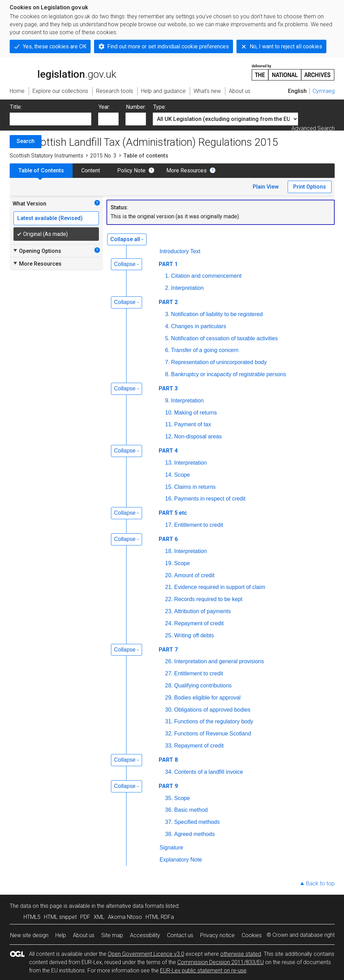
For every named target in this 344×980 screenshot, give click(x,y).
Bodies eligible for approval (207, 698)
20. (169, 575)
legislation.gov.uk (63, 72)
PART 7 (168, 650)
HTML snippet (60, 917)
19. (169, 563)
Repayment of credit (199, 623)
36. (169, 810)
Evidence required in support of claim (220, 587)
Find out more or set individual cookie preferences (168, 46)
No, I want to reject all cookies (286, 46)
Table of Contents (41, 170)
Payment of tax (193, 424)
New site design (29, 935)
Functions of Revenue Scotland (213, 734)
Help (61, 935)
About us (84, 935)
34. (169, 772)
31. (169, 721)
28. (169, 686)
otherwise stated (241, 954)
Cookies (252, 935)
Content (91, 170)
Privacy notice (217, 935)
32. (169, 734)
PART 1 (168, 264)
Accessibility (145, 935)
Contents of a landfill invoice (209, 772)
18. (169, 551)
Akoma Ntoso (125, 917)
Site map (112, 935)
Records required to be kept (208, 599)
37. (169, 822)
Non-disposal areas (198, 436)
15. (169, 487)
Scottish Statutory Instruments (47, 156)
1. (168, 276)
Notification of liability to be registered (217, 314)
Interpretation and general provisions (219, 661)
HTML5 (32, 917)
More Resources (187, 170)
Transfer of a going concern (205, 350)
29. (169, 698)
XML (99, 917)
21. (169, 587)
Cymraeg (324, 91)
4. (168, 326)
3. (168, 314)
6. (168, 350)
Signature (172, 848)
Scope (182, 475)
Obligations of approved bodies (212, 710)
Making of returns (196, 413)
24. (169, 623)
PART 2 (168, 302)
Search (26, 141)
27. (169, 673)
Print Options (310, 187)
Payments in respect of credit (210, 499)
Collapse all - (127, 239)
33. (169, 746)
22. (169, 599)
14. (169, 475)
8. (168, 374)
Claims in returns (195, 487)
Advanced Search (313, 128)
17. (169, 525)
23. (169, 611)
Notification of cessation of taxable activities (225, 338)
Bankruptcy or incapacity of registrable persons (229, 374)
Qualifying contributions (203, 686)
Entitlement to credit (199, 525)
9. (168, 401)
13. (169, 463)
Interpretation (187, 288)
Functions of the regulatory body (214, 721)
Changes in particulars (199, 326)
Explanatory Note (181, 860)
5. (168, 338)
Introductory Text (180, 251)
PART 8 (168, 760)
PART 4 (168, 451)
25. (169, 635)
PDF (85, 917)
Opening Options (37, 251)
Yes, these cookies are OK (55, 46)
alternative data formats (135, 906)
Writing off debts (194, 635)
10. (169, 413)
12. (169, 436)
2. (168, 288)
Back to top (320, 883)
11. (169, 424)
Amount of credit (194, 575)
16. (169, 499)
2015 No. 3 (103, 156)
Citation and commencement (206, 276)
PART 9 (168, 786)
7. (168, 362)
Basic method (191, 810)
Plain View (266, 187)
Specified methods (197, 822)
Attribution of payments (203, 611)
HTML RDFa (160, 917)
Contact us (180, 935)
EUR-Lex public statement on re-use (203, 971)
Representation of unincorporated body (219, 362)
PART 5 (174, 513)
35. (169, 798)
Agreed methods (194, 834)
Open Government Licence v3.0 (146, 954)
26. (169, 661)
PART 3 (168, 388)
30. (169, 710)
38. (169, 834)
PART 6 (168, 539)
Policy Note (131, 170)
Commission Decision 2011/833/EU (221, 962)
